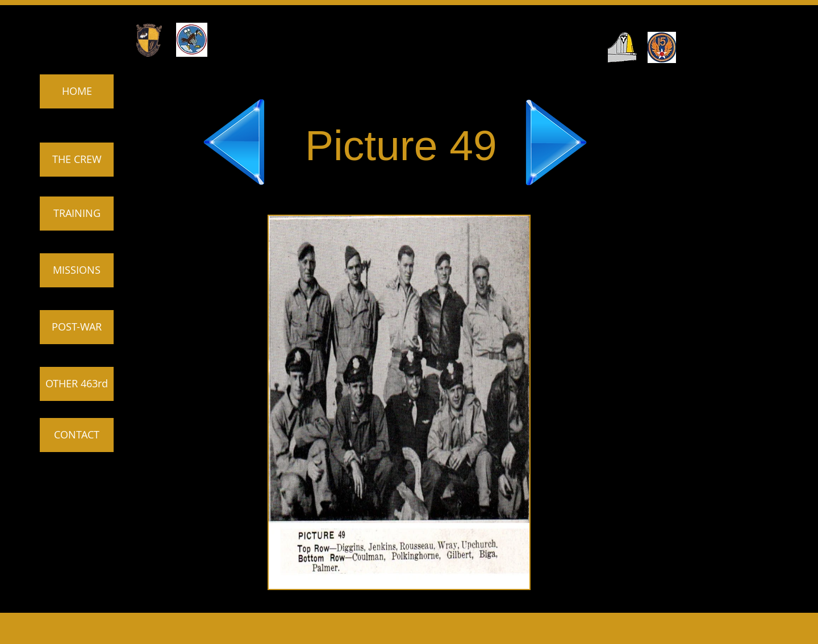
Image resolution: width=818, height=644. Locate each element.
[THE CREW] (77, 160)
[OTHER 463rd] (77, 384)
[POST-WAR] (77, 327)
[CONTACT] (77, 435)
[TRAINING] (77, 214)
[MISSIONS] (77, 270)
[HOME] (77, 91)
